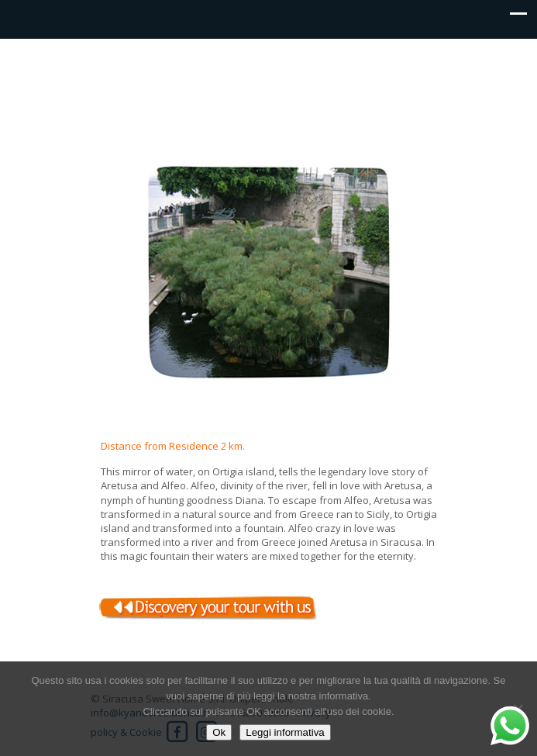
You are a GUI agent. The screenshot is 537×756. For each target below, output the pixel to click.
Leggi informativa (285, 732)
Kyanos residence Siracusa (269, 74)
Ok (219, 732)
